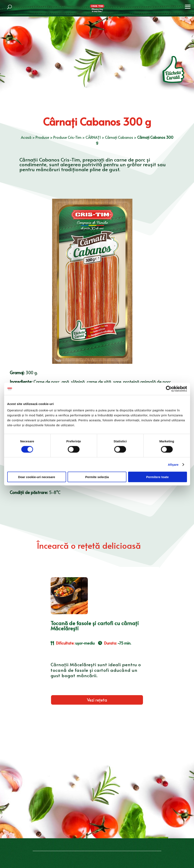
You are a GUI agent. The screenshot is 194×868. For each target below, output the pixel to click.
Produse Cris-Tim (67, 137)
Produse (42, 137)
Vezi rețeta (97, 700)
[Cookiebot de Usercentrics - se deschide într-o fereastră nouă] (169, 389)
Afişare (173, 464)
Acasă (26, 137)
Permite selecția (97, 477)
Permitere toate (157, 477)
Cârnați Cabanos (119, 137)
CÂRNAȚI (93, 137)
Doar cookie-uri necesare (36, 477)
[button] (188, 6)
